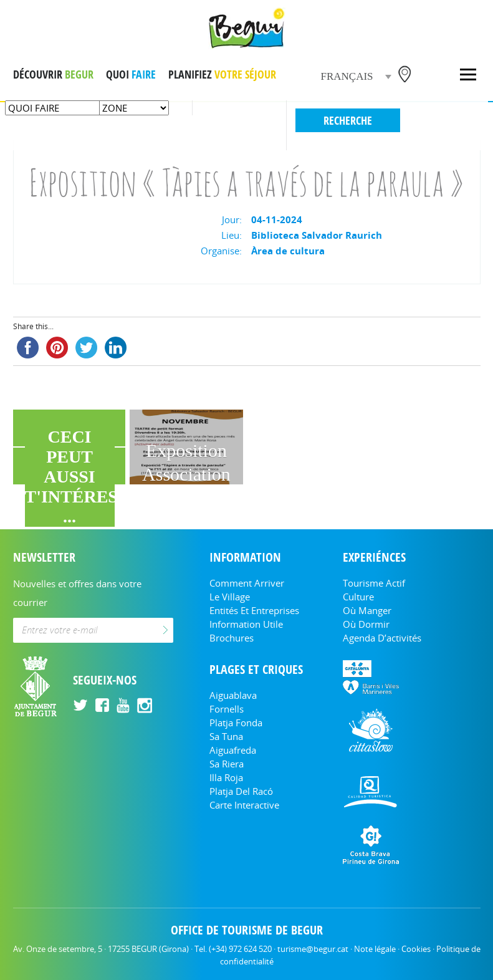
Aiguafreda (233, 750)
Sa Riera (227, 764)
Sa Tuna (226, 736)
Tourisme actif (374, 583)
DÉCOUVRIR (53, 74)
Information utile (246, 624)
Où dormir (366, 624)
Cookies (416, 949)
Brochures (232, 638)
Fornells (227, 709)
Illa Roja (226, 777)
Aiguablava (233, 695)
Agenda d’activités (382, 638)
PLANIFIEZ (222, 74)
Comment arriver (247, 583)
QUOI (131, 74)
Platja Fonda (236, 723)
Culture (358, 597)
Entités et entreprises (254, 610)
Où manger (367, 610)
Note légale (375, 949)
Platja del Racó (241, 791)
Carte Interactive (244, 805)
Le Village (230, 597)
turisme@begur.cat (313, 949)
